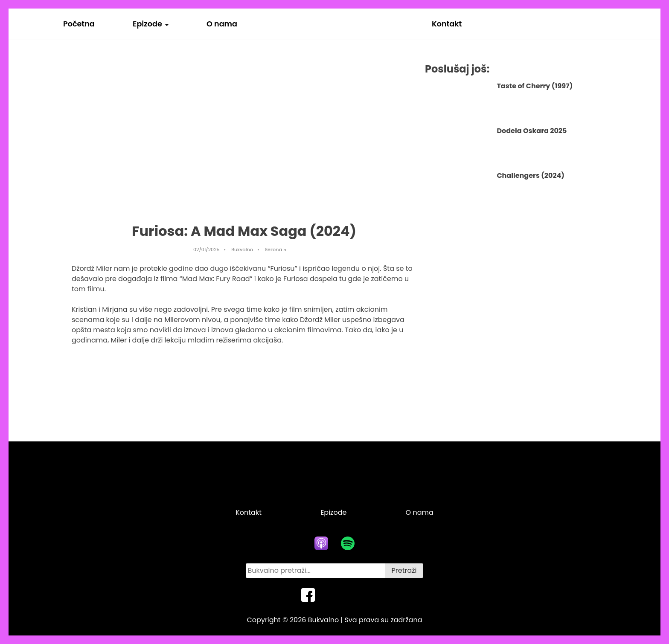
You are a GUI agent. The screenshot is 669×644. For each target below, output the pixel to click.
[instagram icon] (361, 595)
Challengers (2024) (531, 176)
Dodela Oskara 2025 (532, 131)
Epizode (147, 24)
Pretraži (404, 570)
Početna (79, 24)
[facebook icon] (308, 595)
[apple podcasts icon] (321, 543)
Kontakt (447, 24)
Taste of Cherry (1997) (535, 86)
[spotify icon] (348, 543)
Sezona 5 (276, 249)
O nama (222, 24)
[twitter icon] (334, 595)
